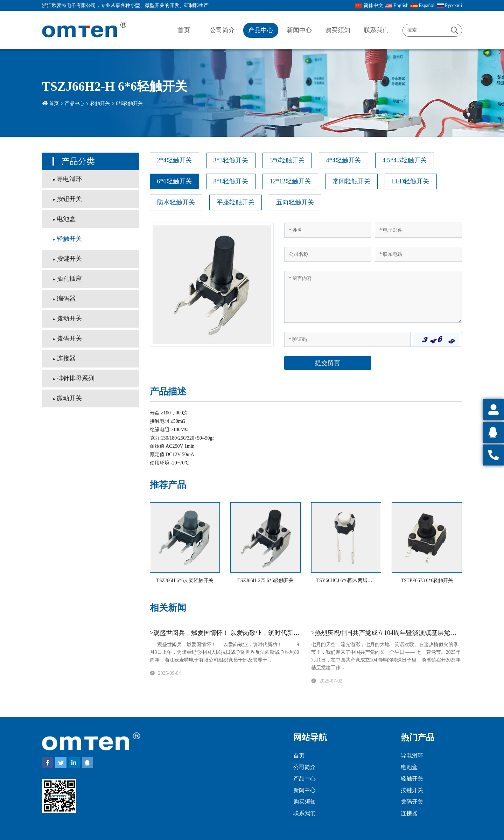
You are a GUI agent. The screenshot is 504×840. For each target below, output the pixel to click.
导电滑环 (69, 179)
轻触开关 (100, 103)
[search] (454, 31)
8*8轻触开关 (231, 181)
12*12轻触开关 (290, 181)
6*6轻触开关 (129, 103)
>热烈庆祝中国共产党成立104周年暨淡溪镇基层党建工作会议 (396, 633)
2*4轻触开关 (174, 160)
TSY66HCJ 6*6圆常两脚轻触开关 (352, 580)
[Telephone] (418, 254)
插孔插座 (69, 279)
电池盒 (66, 219)
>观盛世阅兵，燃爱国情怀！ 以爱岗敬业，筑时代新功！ (228, 633)
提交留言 (328, 363)
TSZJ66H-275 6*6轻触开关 (265, 580)
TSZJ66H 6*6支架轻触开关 (185, 580)
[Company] (328, 254)
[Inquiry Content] (373, 297)
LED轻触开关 (411, 181)
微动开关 (69, 398)
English (397, 6)
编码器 (66, 299)
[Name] (328, 230)
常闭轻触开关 (351, 181)
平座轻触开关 (236, 202)
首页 (184, 30)
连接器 (66, 358)
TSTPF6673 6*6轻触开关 (427, 580)
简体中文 (369, 6)
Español (423, 6)
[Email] (418, 230)
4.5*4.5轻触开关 (405, 160)
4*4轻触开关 (344, 160)
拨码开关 (69, 338)
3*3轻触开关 (231, 160)
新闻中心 (299, 30)
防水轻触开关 (176, 202)
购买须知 (338, 30)
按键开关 (69, 259)
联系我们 (376, 30)
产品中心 (261, 30)
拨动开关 (69, 318)
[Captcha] (347, 339)
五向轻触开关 (295, 202)
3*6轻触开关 (287, 160)
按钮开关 (69, 199)
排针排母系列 (76, 378)
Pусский (450, 6)
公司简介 (222, 30)
